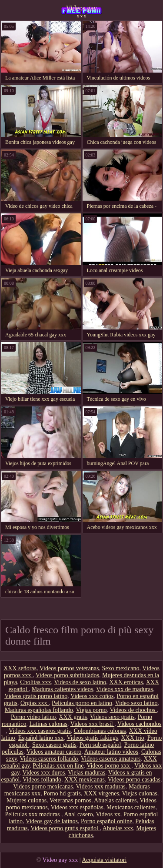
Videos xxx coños (92, 696)
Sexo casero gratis (54, 745)
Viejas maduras (86, 773)
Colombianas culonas (100, 731)
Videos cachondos (139, 724)
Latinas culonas (48, 724)
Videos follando (42, 780)
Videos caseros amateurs (111, 759)
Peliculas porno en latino (82, 703)
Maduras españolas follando (39, 710)
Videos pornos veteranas (69, 668)
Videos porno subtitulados (67, 675)
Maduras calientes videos (63, 689)
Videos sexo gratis (112, 717)
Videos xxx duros (44, 773)
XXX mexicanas (85, 780)
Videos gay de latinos (52, 821)
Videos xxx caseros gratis (40, 731)
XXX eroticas (126, 682)
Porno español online (106, 821)
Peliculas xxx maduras (33, 814)
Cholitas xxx (35, 682)
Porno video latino (33, 717)
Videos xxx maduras (101, 787)
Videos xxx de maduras (125, 689)
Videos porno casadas (134, 780)
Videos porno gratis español (65, 828)
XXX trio (133, 738)
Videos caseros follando (49, 759)
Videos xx (108, 814)
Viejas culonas (140, 793)
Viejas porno (91, 710)
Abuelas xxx (118, 828)
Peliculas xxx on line (58, 766)
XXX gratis (73, 717)
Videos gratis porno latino (36, 696)
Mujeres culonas (27, 800)
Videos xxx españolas (77, 807)
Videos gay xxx (81, 11)
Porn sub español (100, 745)
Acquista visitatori (104, 860)
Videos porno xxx (109, 766)
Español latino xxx (41, 738)
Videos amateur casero (54, 752)
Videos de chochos (133, 710)
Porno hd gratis (62, 793)
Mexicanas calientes (131, 807)
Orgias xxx (35, 703)
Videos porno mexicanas (43, 787)
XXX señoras (20, 668)
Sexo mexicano (121, 668)
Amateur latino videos (111, 752)
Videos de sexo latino (80, 682)
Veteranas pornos (70, 800)
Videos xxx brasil (92, 724)
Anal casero (78, 814)
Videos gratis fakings (92, 738)
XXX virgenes (101, 793)
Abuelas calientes (115, 800)
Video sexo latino (136, 703)
